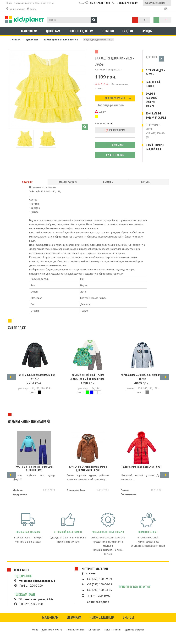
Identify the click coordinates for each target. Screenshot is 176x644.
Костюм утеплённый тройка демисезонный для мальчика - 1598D (88, 379)
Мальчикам (29, 31)
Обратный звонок (157, 3)
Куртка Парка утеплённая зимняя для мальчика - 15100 (88, 468)
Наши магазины (16, 9)
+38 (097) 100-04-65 (99, 584)
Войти (31, 9)
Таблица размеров (111, 105)
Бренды (147, 31)
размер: (23, 388)
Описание (27, 182)
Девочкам (53, 31)
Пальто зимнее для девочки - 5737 (142, 467)
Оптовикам (95, 630)
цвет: (32, 392)
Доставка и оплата (24, 3)
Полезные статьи (45, 3)
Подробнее (34, 402)
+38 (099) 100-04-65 (99, 590)
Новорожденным (81, 31)
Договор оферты (134, 630)
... (51, 388)
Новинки (108, 31)
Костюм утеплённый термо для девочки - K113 (34, 468)
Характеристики (68, 182)
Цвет (100, 112)
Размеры (108, 182)
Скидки (128, 31)
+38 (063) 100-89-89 (99, 579)
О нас (9, 3)
